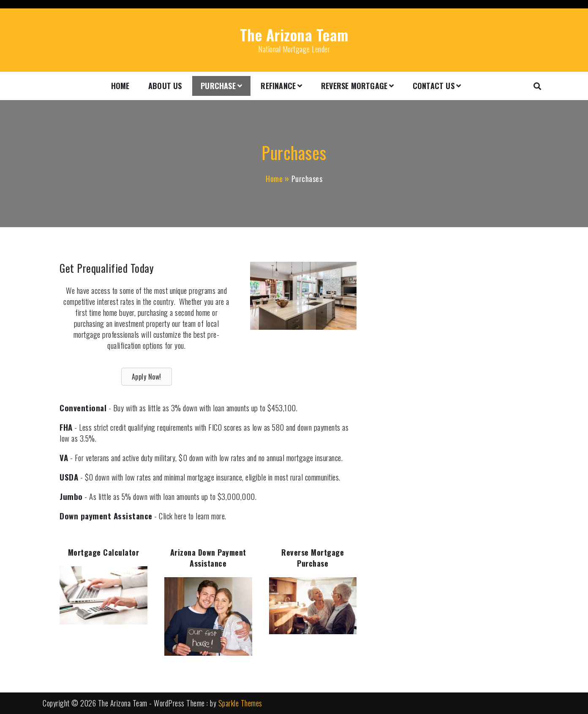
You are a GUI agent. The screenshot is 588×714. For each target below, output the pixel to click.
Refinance (278, 86)
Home (120, 86)
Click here (173, 516)
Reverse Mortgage (354, 86)
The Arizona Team (294, 34)
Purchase (218, 86)
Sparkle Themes (240, 703)
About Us (165, 86)
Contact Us (434, 86)
